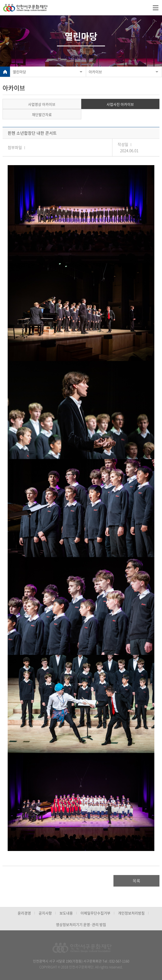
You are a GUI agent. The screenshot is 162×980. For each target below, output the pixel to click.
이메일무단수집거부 (95, 913)
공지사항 (45, 913)
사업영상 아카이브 (42, 104)
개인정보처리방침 (131, 913)
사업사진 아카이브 (120, 104)
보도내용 (66, 913)
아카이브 (95, 72)
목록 (136, 881)
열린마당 (19, 72)
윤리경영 (24, 913)
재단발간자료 (42, 114)
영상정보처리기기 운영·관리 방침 (81, 924)
